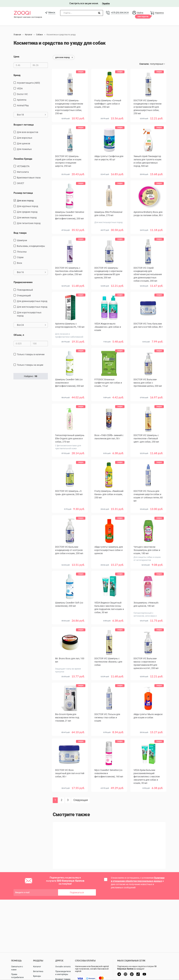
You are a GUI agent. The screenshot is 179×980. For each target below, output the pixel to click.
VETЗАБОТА (23, 166)
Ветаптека (38, 971)
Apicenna (22, 100)
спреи (20, 257)
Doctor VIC (22, 94)
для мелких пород (27, 218)
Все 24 (31, 325)
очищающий (24, 296)
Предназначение (23, 282)
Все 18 (31, 115)
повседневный (25, 290)
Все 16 (31, 272)
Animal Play (23, 105)
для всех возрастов (28, 132)
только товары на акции (30, 365)
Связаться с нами (17, 968)
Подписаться (77, 892)
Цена (16, 57)
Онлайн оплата (63, 966)
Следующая (81, 800)
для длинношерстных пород (32, 301)
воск (20, 263)
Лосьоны (22, 252)
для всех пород (25, 201)
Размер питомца (23, 193)
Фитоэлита (23, 172)
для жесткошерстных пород (32, 307)
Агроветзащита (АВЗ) (28, 83)
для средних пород (27, 212)
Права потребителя (17, 976)
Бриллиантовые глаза (29, 178)
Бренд (17, 75)
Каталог (37, 966)
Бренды (37, 976)
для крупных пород (27, 206)
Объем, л (19, 335)
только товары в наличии (31, 354)
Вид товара (20, 233)
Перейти (106, 3)
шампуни (22, 240)
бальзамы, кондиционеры (31, 246)
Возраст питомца (24, 125)
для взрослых (25, 138)
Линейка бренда (23, 159)
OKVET (21, 183)
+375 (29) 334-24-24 (120, 13)
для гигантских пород (29, 223)
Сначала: (144, 64)
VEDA (20, 88)
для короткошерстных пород (29, 314)
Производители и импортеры (63, 973)
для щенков (24, 143)
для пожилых (24, 149)
